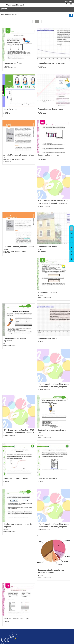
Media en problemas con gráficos (16, 547)
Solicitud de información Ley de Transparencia (13, 612)
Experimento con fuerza (13, 63)
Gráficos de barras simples (48, 160)
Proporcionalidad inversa (48, 305)
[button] (66, 3)
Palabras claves (10, 14)
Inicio (2, 14)
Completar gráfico (10, 112)
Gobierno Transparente (8, 609)
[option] (72, 233)
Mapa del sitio (5, 599)
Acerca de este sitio (7, 600)
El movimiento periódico (47, 257)
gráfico (17, 14)
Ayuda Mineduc (6, 593)
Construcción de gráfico (13, 450)
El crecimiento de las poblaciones (51, 402)
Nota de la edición (6, 603)
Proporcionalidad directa (13, 257)
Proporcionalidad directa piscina (51, 112)
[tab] (66, 3)
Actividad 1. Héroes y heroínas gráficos (19, 160)
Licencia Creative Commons (9, 614)
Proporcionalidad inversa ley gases (52, 63)
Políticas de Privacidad (8, 602)
